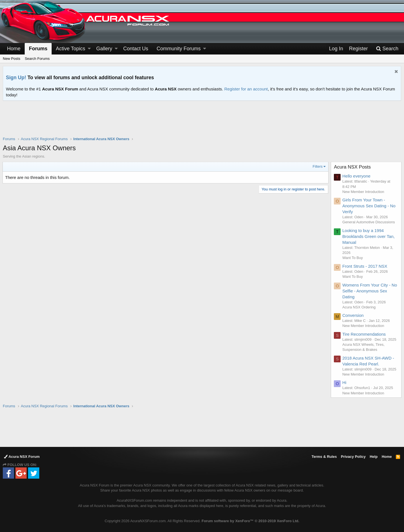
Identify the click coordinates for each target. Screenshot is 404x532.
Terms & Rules (324, 457)
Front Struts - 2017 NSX (365, 266)
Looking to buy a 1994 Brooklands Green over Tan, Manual (369, 236)
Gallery (104, 49)
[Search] (387, 49)
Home (14, 49)
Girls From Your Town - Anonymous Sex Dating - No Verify (369, 206)
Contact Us (136, 49)
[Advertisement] (202, 122)
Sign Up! (16, 78)
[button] (89, 49)
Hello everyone (357, 176)
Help (374, 457)
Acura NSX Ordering (359, 307)
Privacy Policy (353, 457)
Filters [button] (317, 166)
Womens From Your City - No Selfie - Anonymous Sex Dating (370, 291)
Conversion (353, 315)
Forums (38, 49)
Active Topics (71, 49)
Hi (345, 382)
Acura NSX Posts (353, 167)
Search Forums (37, 59)
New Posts (12, 59)
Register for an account (246, 89)
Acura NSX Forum (22, 457)
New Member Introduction (363, 192)
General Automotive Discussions (369, 222)
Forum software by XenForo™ (250, 521)
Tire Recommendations (364, 334)
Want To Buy (353, 258)
